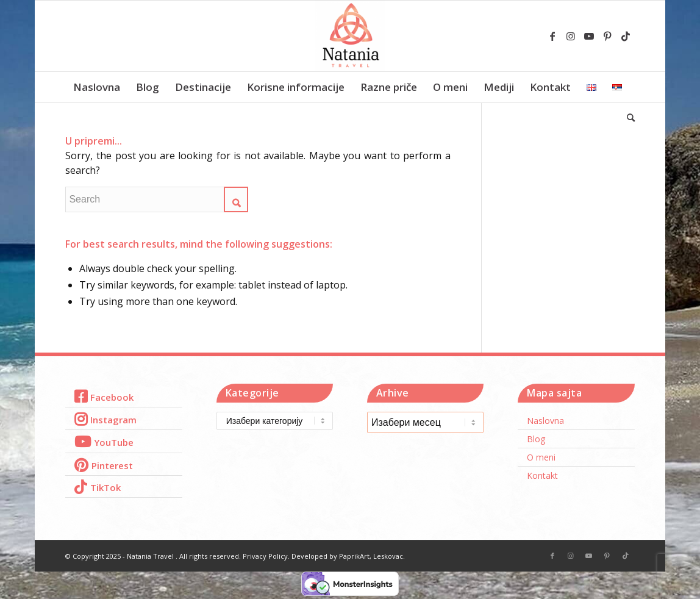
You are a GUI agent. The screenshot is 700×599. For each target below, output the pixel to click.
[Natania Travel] (350, 36)
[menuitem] (97, 87)
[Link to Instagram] (571, 36)
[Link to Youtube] (589, 36)
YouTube (114, 442)
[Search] (627, 118)
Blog (536, 439)
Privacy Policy (265, 556)
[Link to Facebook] (552, 36)
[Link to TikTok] (626, 36)
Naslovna (545, 421)
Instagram (113, 420)
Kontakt (542, 475)
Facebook (112, 397)
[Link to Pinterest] (607, 36)
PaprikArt (354, 556)
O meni (541, 457)
